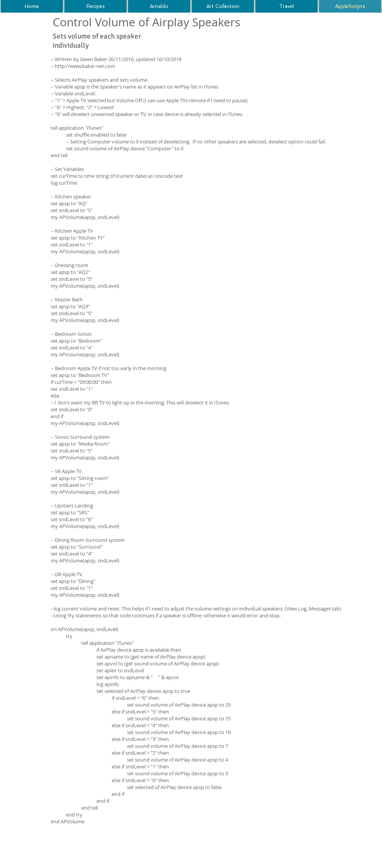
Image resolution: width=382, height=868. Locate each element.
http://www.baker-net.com (85, 66)
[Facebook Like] (276, 32)
